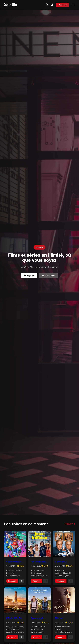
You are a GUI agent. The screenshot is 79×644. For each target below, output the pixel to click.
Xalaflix (11, 5)
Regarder (29, 276)
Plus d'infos (49, 276)
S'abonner (63, 5)
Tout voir (70, 524)
